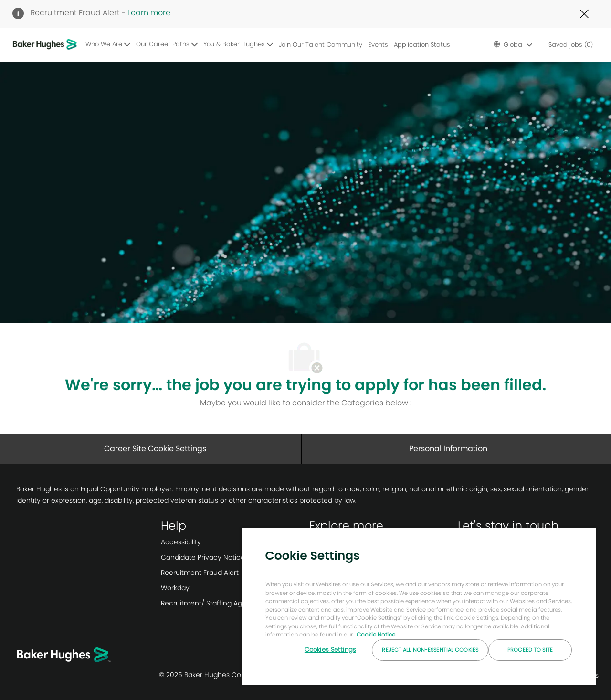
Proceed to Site (530, 650)
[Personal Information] (448, 449)
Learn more (149, 13)
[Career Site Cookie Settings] (155, 449)
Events (378, 45)
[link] (231, 542)
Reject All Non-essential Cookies (430, 650)
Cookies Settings (330, 650)
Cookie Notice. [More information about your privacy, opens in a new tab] (376, 635)
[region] (419, 606)
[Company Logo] (46, 45)
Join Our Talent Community (321, 45)
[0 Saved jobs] (569, 45)
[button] (512, 45)
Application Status (422, 45)
